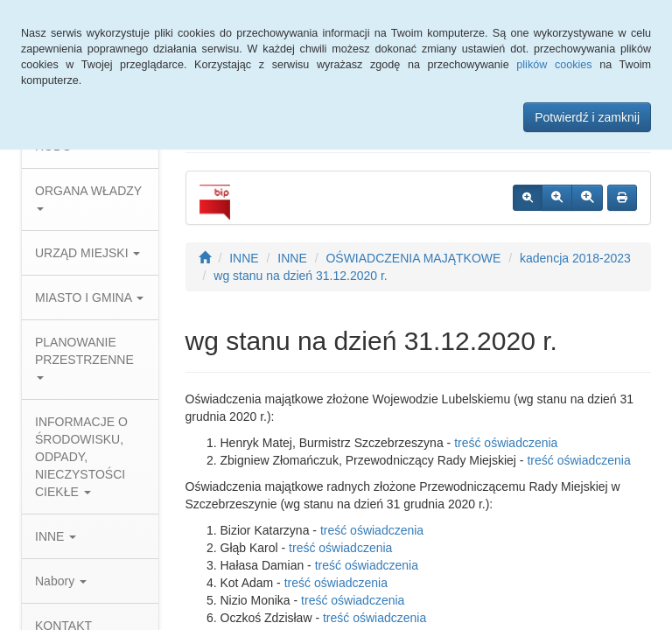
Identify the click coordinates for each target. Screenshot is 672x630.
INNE (56, 536)
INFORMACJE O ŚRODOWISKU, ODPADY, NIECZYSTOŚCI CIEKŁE (81, 457)
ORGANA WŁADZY (88, 197)
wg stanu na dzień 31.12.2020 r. (300, 276)
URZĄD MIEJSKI (87, 253)
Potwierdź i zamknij (587, 117)
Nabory (61, 581)
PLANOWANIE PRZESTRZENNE (84, 357)
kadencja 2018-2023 (575, 258)
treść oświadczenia (506, 443)
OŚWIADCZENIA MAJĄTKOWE (413, 258)
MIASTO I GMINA (89, 297)
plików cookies (554, 65)
